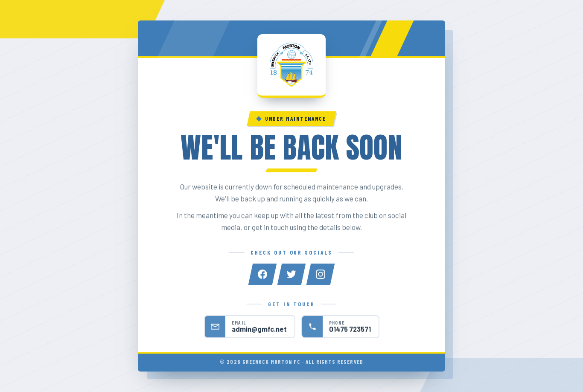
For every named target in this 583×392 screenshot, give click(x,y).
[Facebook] (262, 275)
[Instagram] (321, 275)
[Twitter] (291, 275)
